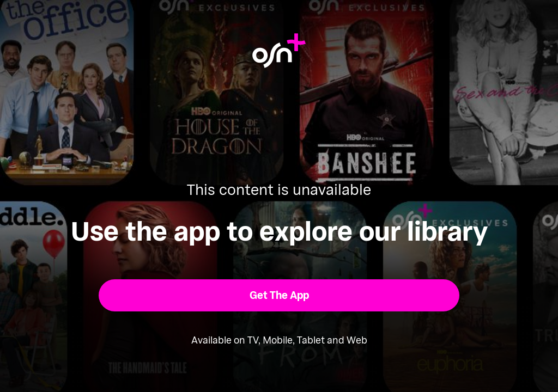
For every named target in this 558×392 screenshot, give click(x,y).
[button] (279, 295)
